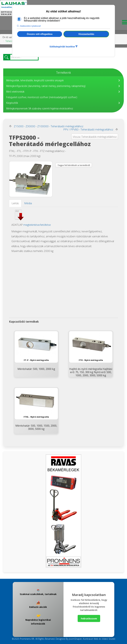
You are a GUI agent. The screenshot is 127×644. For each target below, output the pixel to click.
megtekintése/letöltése (37, 225)
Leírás (15, 203)
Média (28, 203)
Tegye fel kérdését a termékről (74, 165)
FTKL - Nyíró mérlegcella (36, 403)
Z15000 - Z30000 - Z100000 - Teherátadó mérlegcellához (49, 126)
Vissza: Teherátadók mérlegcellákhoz (95, 137)
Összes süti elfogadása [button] (40, 34)
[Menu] (124, 23)
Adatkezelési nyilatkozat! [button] (30, 26)
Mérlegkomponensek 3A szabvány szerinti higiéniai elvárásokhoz (40, 109)
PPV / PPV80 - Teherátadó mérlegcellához (88, 130)
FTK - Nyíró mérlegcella (91, 346)
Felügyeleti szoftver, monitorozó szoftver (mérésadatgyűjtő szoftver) (42, 97)
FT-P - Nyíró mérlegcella (36, 346)
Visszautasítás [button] (86, 34)
